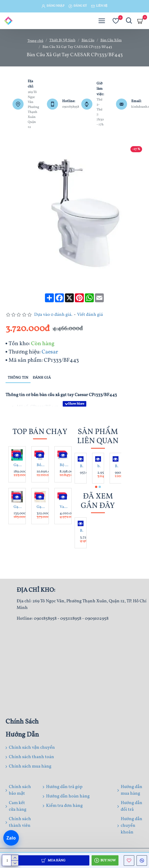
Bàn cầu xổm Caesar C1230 (82, 466)
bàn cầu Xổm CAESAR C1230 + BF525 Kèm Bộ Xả (99, 466)
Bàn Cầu (88, 40)
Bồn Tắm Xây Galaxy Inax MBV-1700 (41, 465)
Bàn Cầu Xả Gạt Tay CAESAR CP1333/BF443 (82, 531)
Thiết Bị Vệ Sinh (62, 40)
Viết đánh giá (90, 315)
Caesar (50, 352)
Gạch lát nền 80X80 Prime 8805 (41, 507)
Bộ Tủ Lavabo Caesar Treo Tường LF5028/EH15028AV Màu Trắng (64, 465)
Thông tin (18, 378)
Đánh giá (42, 378)
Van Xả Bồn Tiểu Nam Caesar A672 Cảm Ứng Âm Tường (64, 507)
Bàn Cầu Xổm (111, 40)
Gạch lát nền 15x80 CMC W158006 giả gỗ (18, 465)
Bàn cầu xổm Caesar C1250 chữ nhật (117, 466)
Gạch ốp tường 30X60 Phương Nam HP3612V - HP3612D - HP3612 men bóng (18, 507)
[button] (96, 487)
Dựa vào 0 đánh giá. (53, 315)
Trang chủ (35, 41)
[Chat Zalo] (11, 838)
